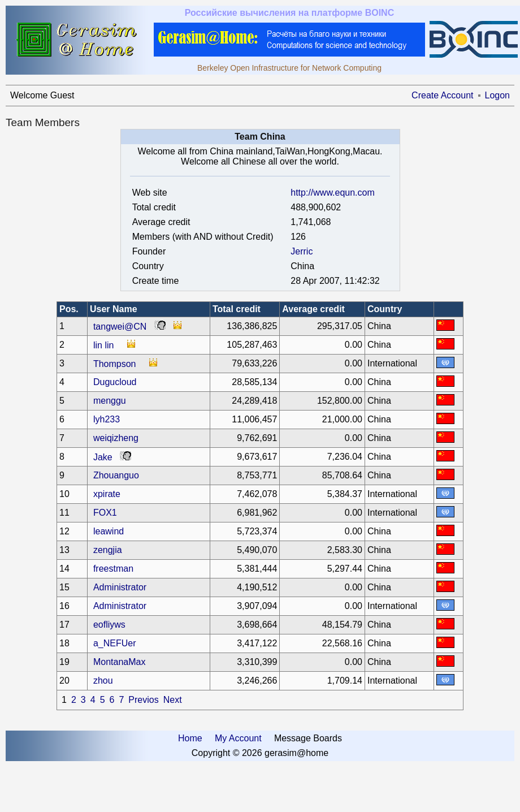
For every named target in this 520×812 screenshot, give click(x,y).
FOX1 (105, 513)
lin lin (103, 345)
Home (190, 738)
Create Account (442, 95)
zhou (103, 681)
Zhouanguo (116, 475)
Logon (498, 95)
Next (173, 700)
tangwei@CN (120, 327)
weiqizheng (116, 438)
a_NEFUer (115, 643)
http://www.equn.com (333, 193)
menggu (110, 401)
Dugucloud (115, 382)
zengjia (108, 550)
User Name (114, 309)
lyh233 (107, 419)
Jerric (302, 251)
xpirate (107, 494)
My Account (238, 738)
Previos (143, 700)
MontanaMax (120, 662)
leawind (109, 531)
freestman (113, 569)
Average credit (313, 309)
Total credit (237, 309)
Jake (103, 457)
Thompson (115, 364)
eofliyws (109, 625)
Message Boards (308, 738)
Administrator (120, 587)
